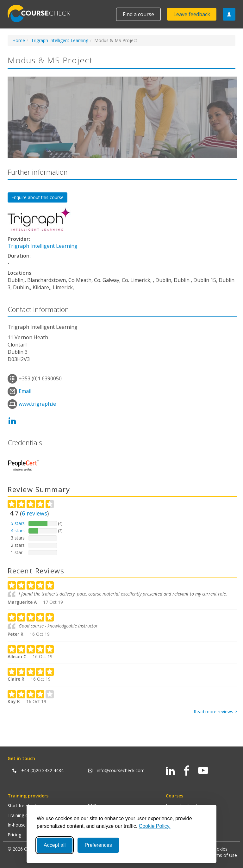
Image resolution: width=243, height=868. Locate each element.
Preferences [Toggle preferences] (98, 845)
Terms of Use (223, 855)
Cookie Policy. (155, 826)
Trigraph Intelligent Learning (60, 40)
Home (19, 40)
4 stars (18, 531)
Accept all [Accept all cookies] (55, 845)
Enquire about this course (37, 197)
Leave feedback (192, 14)
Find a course (138, 14)
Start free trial (22, 806)
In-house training (25, 825)
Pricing (14, 835)
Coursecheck (42, 13)
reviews (34, 513)
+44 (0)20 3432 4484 (42, 770)
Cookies (219, 849)
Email (25, 391)
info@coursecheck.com (121, 770)
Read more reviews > (215, 712)
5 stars (18, 523)
